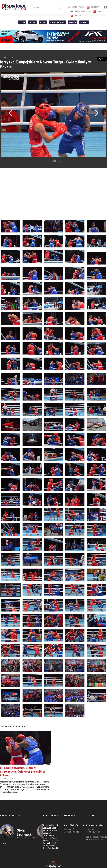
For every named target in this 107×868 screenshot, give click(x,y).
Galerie (76, 15)
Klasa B (84, 22)
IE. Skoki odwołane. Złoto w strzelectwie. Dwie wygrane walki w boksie (22, 771)
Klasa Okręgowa (57, 22)
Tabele (98, 11)
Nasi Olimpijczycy (80, 11)
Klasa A (73, 22)
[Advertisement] (46, 191)
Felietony (93, 7)
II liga (22, 22)
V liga (43, 22)
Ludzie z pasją (76, 7)
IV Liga (32, 22)
